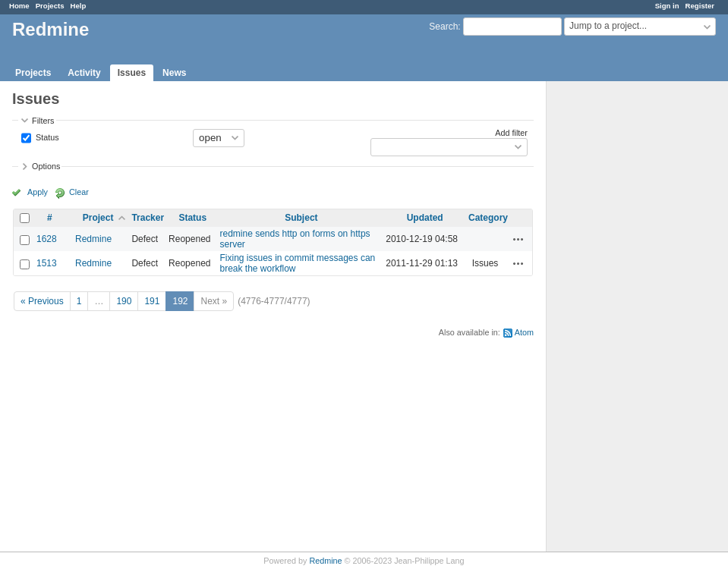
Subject (301, 218)
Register (700, 6)
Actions (518, 239)
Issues (132, 73)
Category (488, 218)
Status (46, 137)
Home (19, 6)
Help (79, 6)
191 (152, 301)
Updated (425, 218)
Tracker (148, 218)
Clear (79, 192)
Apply (38, 192)
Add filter (511, 133)
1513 (47, 263)
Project (98, 218)
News (174, 73)
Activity (84, 73)
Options (46, 166)
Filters (43, 121)
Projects (50, 6)
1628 (47, 239)
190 (124, 301)
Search (443, 27)
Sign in (667, 6)
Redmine (93, 239)
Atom (524, 332)
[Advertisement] (622, 319)
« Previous (42, 301)
